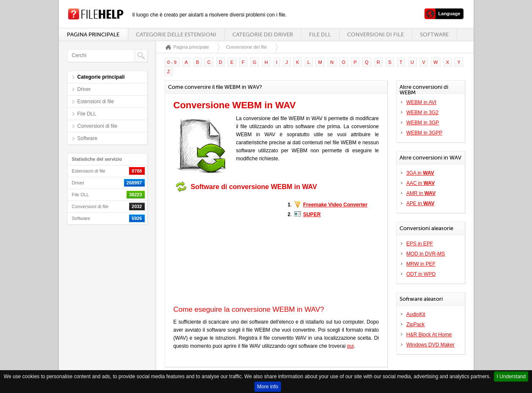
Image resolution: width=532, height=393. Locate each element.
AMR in (421, 193)
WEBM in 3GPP (424, 133)
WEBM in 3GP (423, 123)
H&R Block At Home (429, 335)
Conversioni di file (375, 34)
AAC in (420, 183)
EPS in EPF (420, 244)
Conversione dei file (247, 47)
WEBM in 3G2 (422, 113)
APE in (420, 203)
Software (434, 34)
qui (350, 346)
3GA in (420, 173)
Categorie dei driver (263, 34)
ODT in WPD (421, 274)
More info (267, 387)
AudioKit (416, 314)
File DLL (320, 34)
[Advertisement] (226, 249)
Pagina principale (93, 34)
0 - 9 (172, 62)
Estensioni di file (96, 102)
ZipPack (415, 324)
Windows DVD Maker (430, 345)
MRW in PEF (421, 264)
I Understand (511, 377)
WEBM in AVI (421, 102)
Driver (84, 89)
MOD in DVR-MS (426, 254)
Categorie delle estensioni (176, 34)
